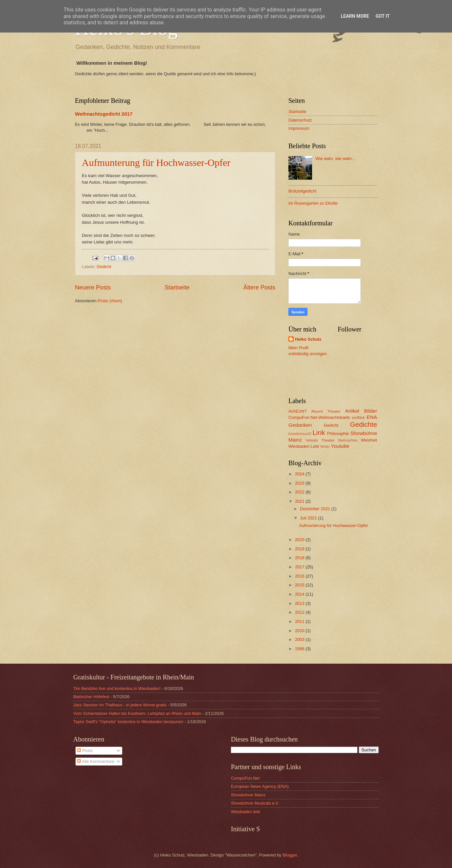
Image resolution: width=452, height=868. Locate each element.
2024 (300, 474)
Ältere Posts (259, 287)
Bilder (371, 411)
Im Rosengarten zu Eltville (313, 203)
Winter (325, 447)
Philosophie (338, 434)
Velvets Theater (320, 440)
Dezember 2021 (316, 509)
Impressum (299, 128)
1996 (300, 649)
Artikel (352, 411)
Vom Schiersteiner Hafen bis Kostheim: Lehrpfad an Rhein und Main (137, 713)
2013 (300, 603)
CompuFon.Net (245, 778)
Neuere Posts (93, 287)
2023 (300, 483)
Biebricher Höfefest (91, 697)
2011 (300, 621)
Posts (85, 751)
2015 (300, 585)
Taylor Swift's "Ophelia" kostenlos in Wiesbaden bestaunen (128, 722)
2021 (300, 501)
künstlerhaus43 (300, 434)
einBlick (358, 418)
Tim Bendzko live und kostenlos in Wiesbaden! (117, 688)
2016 (300, 576)
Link (319, 433)
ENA (372, 417)
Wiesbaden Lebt (304, 446)
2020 (300, 540)
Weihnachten (348, 440)
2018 (300, 558)
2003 (300, 640)
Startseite (177, 287)
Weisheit (369, 440)
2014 (300, 594)
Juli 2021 (309, 518)
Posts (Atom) (110, 301)
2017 (300, 567)
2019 (300, 549)
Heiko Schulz (308, 339)
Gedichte (364, 424)
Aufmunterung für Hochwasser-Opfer (156, 162)
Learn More (355, 16)
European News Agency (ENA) (260, 786)
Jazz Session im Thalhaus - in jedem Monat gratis (120, 705)
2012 (300, 612)
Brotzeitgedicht (302, 191)
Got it (383, 16)
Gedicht (104, 267)
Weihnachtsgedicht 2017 (104, 114)
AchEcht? (297, 411)
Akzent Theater (326, 411)
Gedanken (300, 425)
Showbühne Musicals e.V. (255, 803)
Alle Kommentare (96, 761)
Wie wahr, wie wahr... (335, 159)
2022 (300, 492)
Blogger (290, 855)
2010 (300, 631)
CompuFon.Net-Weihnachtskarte (319, 417)
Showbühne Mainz (248, 795)
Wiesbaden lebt (246, 812)
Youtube (340, 446)
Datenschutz (300, 120)
